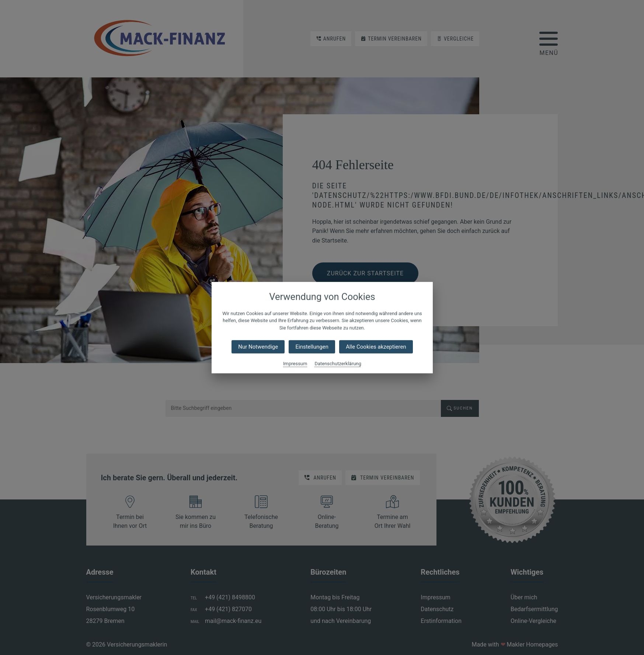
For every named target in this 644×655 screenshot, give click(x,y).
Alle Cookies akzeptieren (376, 347)
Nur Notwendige (258, 347)
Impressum (295, 364)
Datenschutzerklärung (338, 364)
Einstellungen (312, 347)
